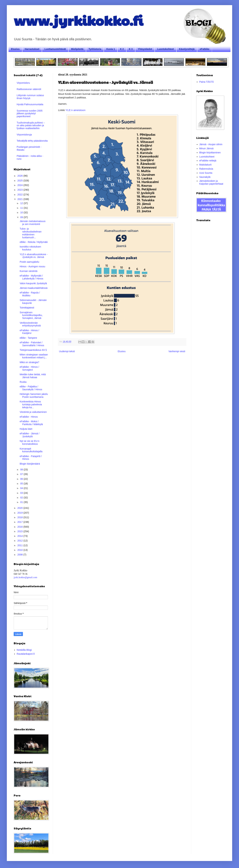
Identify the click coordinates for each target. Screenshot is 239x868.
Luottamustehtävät (55, 49)
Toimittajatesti (27, 308)
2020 (20, 508)
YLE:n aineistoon (75, 110)
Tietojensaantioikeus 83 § (33, 350)
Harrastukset (32, 49)
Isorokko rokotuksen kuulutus (30, 248)
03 (22, 493)
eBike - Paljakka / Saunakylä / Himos (31, 388)
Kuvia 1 (111, 49)
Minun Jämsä (206, 148)
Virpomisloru (23, 83)
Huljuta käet (26, 429)
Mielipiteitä (77, 49)
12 (22, 203)
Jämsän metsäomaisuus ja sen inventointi (33, 223)
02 (22, 498)
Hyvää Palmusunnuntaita (30, 104)
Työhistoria (95, 49)
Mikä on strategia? (29, 362)
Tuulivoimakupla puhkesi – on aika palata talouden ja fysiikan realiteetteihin (31, 126)
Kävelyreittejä (187, 49)
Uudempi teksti (67, 351)
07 (22, 474)
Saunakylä (205, 177)
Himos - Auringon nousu (32, 266)
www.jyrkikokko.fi (78, 20)
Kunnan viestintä (29, 271)
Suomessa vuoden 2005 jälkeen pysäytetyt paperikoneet (30, 114)
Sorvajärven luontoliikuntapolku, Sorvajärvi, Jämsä (31, 315)
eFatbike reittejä (208, 161)
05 (22, 484)
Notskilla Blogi (24, 650)
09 (22, 217)
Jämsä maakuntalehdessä (34, 288)
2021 (20, 199)
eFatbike (205, 49)
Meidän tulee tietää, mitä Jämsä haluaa (33, 376)
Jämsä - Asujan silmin (211, 144)
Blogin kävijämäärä (30, 464)
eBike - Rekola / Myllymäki (34, 242)
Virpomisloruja (24, 135)
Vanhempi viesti (177, 351)
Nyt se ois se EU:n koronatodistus (29, 442)
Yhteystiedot (145, 49)
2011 (20, 545)
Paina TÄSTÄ (207, 82)
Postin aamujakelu (29, 262)
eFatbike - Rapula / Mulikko (30, 294)
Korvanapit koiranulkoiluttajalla (31, 450)
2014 (20, 536)
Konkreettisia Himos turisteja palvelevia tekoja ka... (31, 404)
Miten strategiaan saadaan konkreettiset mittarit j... (34, 356)
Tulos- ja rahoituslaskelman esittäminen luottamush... (31, 233)
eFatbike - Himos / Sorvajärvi (29, 368)
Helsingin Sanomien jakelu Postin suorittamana (34, 395)
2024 (20, 185)
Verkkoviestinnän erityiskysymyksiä (30, 324)
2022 (20, 195)
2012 (20, 541)
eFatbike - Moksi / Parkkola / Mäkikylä (31, 423)
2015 (20, 531)
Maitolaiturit (205, 165)
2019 (20, 513)
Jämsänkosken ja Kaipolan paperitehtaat (211, 182)
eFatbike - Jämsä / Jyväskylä (29, 435)
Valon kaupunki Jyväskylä (33, 283)
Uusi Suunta (206, 173)
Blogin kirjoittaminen (210, 153)
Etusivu (15, 49)
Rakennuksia (206, 169)
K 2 (122, 49)
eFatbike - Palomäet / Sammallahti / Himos (32, 344)
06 (22, 479)
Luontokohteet (166, 49)
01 (22, 502)
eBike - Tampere (28, 338)
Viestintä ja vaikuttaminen (33, 412)
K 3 (131, 49)
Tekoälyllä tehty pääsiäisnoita (32, 141)
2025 (20, 181)
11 (22, 208)
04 (22, 488)
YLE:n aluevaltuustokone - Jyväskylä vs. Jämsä (34, 256)
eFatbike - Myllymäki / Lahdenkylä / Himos (31, 277)
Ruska (23, 382)
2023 (20, 190)
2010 (20, 550)
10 (22, 212)
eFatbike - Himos (29, 417)
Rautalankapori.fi (26, 654)
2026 (20, 176)
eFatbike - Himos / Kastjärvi (29, 332)
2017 (20, 522)
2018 (20, 517)
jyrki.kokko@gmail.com (25, 577)
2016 (20, 527)
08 (22, 470)
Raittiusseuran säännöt (29, 89)
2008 (20, 555)
